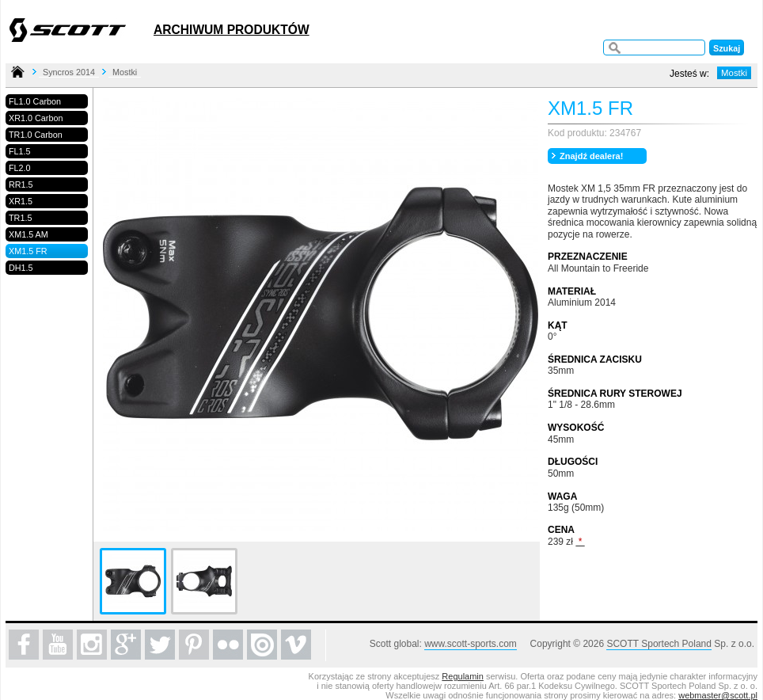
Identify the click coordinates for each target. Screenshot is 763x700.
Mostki (125, 72)
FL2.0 (20, 168)
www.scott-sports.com (471, 644)
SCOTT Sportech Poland (659, 644)
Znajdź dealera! (591, 156)
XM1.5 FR (28, 251)
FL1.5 (20, 151)
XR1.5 (21, 201)
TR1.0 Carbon (36, 135)
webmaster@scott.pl (718, 695)
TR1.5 (20, 218)
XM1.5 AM (28, 234)
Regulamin (463, 676)
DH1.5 (21, 268)
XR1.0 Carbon (36, 118)
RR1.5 (21, 185)
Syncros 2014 (69, 72)
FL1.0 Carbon (35, 101)
